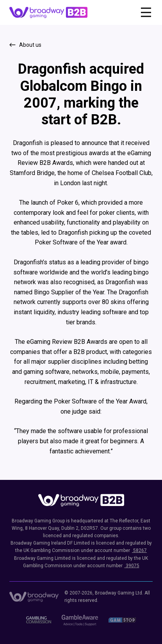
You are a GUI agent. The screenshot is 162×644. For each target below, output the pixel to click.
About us (30, 45)
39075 (132, 566)
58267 (139, 550)
